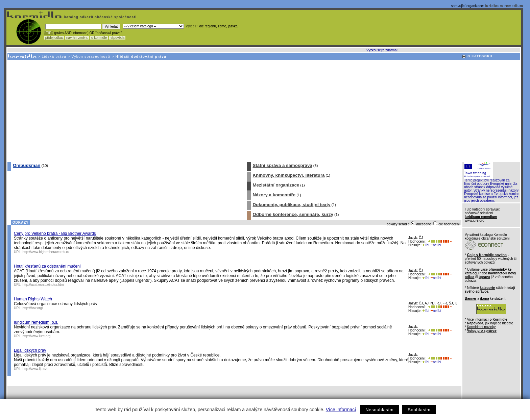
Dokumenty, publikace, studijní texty (291, 205)
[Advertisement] (263, 110)
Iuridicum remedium (504, 6)
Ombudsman (27, 165)
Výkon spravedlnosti (91, 57)
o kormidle (99, 38)
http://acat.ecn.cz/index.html (44, 285)
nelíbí (436, 245)
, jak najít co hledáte (490, 323)
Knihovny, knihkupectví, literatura (288, 175)
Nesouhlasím (379, 410)
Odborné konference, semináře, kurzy (293, 214)
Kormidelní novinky (481, 327)
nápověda (117, 38)
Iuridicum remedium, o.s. (36, 322)
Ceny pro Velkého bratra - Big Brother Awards (55, 233)
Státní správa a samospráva (282, 165)
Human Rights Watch (33, 299)
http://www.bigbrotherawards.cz (46, 252)
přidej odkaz (54, 38)
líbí (426, 245)
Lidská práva (54, 57)
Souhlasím (419, 410)
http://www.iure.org (37, 336)
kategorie (487, 288)
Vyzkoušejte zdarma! (382, 50)
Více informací (341, 410)
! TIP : (49, 33)
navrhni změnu (77, 38)
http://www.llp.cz (35, 369)
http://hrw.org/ (33, 308)
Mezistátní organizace (276, 185)
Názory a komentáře (274, 195)
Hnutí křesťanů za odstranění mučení (47, 266)
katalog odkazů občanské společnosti (100, 17)
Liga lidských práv (30, 350)
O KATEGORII (480, 56)
